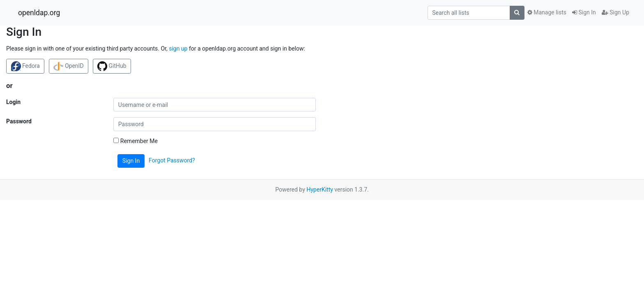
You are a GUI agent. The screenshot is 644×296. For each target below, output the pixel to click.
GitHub (112, 66)
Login (13, 102)
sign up (178, 49)
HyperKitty (320, 190)
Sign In (584, 12)
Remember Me (136, 141)
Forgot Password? (172, 160)
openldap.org (39, 13)
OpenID (68, 66)
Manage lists (547, 12)
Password (19, 121)
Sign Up (615, 12)
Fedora (25, 66)
